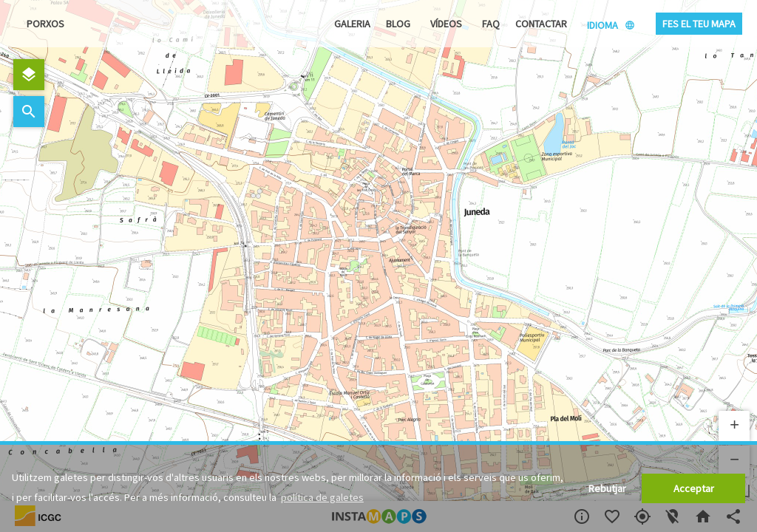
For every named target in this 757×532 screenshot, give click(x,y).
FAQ (491, 24)
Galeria (352, 24)
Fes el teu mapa (699, 24)
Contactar (541, 24)
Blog (398, 24)
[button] (734, 426)
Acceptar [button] (694, 488)
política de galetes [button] (322, 497)
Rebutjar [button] (607, 488)
